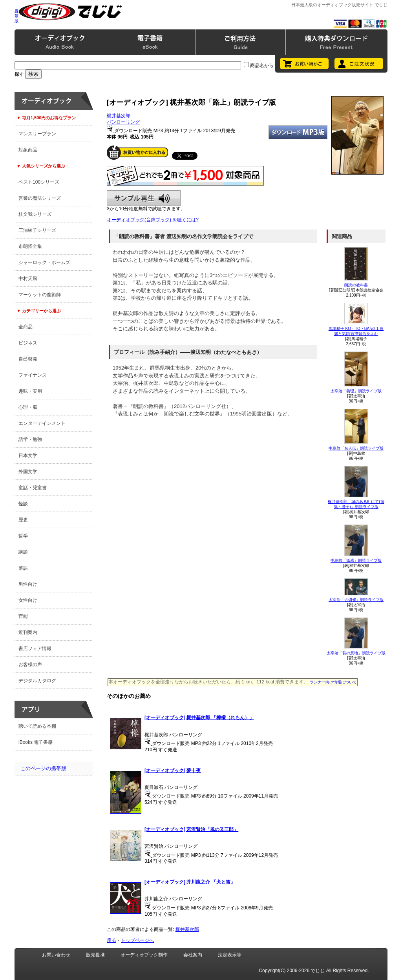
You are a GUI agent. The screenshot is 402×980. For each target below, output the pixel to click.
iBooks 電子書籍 (36, 742)
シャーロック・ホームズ (44, 262)
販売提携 (95, 955)
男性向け (28, 584)
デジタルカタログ (37, 681)
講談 (23, 552)
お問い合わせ (56, 955)
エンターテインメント (42, 423)
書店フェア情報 (35, 648)
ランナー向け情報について (333, 682)
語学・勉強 (30, 439)
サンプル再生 (144, 198)
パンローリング (123, 122)
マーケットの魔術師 (40, 295)
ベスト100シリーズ (39, 182)
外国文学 (28, 472)
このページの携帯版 (43, 768)
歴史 (23, 520)
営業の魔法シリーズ (40, 198)
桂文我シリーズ (35, 214)
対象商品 (28, 150)
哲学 (23, 536)
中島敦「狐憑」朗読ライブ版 (356, 560)
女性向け (28, 600)
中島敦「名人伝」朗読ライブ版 (356, 448)
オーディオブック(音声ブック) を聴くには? (153, 220)
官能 (23, 616)
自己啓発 (28, 359)
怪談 (23, 504)
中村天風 (28, 279)
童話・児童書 (33, 488)
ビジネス (28, 343)
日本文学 (28, 455)
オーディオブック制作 (144, 955)
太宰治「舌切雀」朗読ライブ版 (356, 600)
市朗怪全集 (30, 246)
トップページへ (137, 940)
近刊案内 (28, 632)
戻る (111, 940)
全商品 (26, 327)
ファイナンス (33, 375)
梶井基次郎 (119, 116)
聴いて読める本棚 (37, 726)
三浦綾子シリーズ (37, 230)
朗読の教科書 (356, 285)
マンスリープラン (37, 134)
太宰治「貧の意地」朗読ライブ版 (356, 653)
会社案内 (193, 955)
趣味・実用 (30, 391)
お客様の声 (30, 665)
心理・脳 (28, 407)
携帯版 (16, 16)
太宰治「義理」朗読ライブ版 (356, 391)
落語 (23, 568)
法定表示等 (230, 955)
